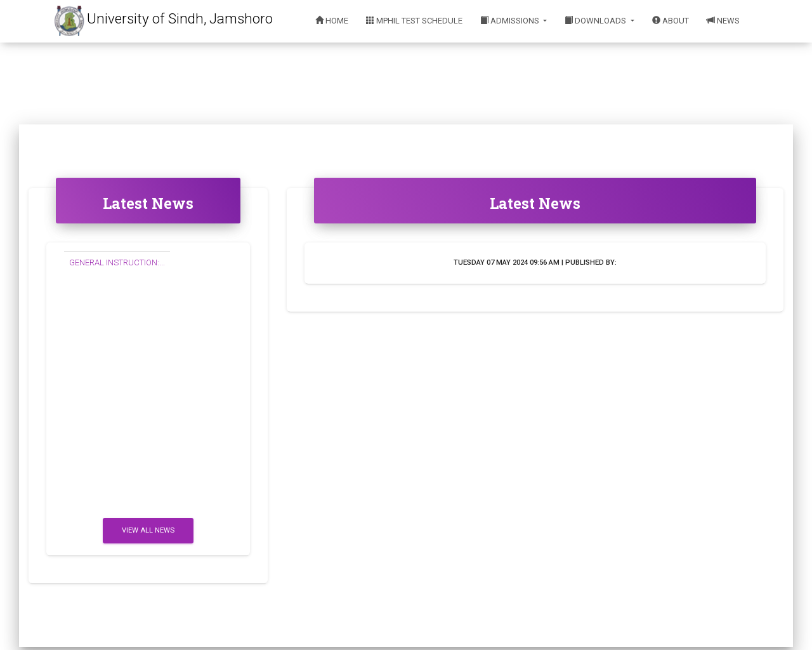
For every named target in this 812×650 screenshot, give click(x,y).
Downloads (596, 21)
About (671, 21)
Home (332, 21)
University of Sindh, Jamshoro (180, 18)
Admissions (511, 21)
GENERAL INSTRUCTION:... (117, 262)
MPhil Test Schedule (414, 21)
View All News (148, 530)
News (723, 21)
